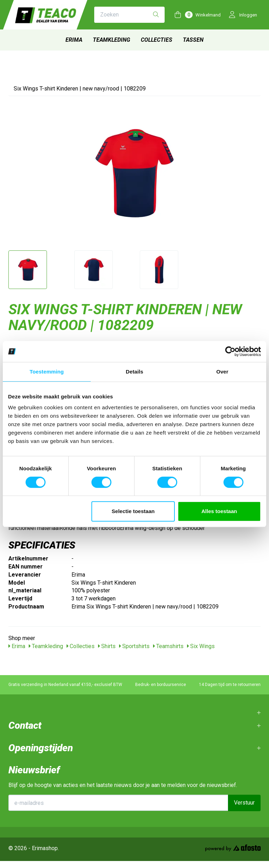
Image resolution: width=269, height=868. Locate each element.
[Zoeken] (156, 15)
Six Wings (201, 646)
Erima (74, 40)
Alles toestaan (219, 511)
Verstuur (244, 803)
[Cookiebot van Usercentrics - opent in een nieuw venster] (230, 351)
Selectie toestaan (133, 511)
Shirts (107, 646)
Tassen (193, 40)
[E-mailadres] (118, 803)
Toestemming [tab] (47, 372)
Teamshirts (168, 646)
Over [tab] (222, 372)
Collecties (157, 40)
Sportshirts (134, 646)
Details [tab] (134, 372)
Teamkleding (112, 40)
